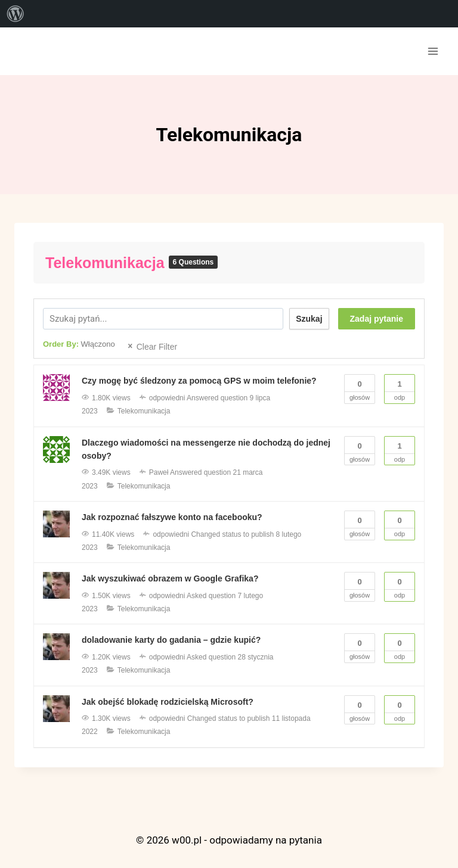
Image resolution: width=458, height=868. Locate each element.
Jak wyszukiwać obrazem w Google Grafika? (170, 578)
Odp (400, 388)
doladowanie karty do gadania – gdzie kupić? (171, 640)
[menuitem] (16, 14)
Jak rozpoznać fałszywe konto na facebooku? (172, 517)
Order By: (79, 344)
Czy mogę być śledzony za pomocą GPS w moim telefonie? (199, 381)
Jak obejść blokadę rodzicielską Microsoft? (168, 702)
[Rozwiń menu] (433, 51)
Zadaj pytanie (377, 319)
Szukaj (309, 319)
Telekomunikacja (107, 263)
